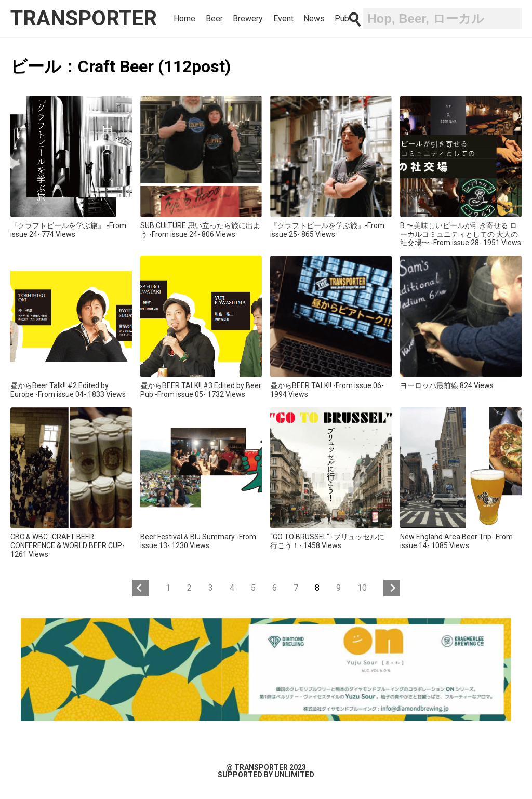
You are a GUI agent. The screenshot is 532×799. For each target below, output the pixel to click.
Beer (214, 19)
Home (184, 19)
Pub (342, 19)
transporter (84, 18)
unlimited (294, 775)
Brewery (248, 19)
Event (283, 19)
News (314, 19)
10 (362, 588)
